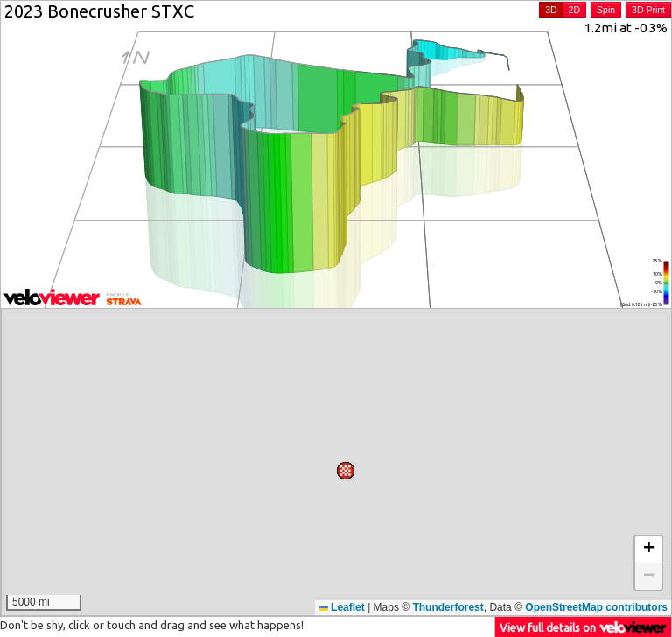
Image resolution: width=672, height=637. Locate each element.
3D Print (648, 10)
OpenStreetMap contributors (596, 607)
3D (551, 10)
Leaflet (342, 607)
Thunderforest (448, 607)
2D (574, 10)
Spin (606, 10)
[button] (451, 409)
